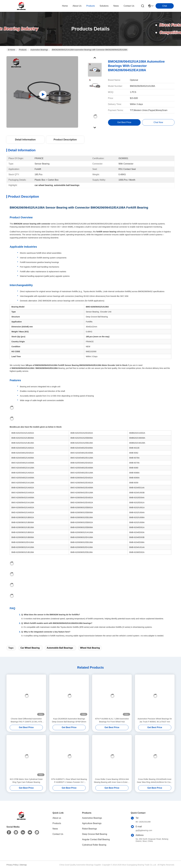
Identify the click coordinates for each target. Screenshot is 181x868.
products (91, 6)
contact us (129, 6)
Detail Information (25, 140)
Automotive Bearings (39, 50)
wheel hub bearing (90, 648)
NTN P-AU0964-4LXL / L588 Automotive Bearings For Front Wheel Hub (112, 720)
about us (77, 6)
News (55, 829)
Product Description (65, 140)
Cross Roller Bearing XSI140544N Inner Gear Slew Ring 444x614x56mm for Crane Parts (155, 781)
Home (65, 6)
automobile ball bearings (60, 648)
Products (23, 50)
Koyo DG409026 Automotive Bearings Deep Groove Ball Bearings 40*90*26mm (69, 720)
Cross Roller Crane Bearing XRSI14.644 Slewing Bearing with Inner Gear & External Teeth (112, 781)
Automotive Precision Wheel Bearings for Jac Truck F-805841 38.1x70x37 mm (155, 720)
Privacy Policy (12, 865)
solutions (104, 6)
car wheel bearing (30, 648)
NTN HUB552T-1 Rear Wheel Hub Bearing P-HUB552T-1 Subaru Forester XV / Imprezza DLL (69, 781)
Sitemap (23, 865)
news (116, 6)
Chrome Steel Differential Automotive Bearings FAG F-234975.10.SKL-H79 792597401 (26, 720)
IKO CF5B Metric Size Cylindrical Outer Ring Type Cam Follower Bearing (26, 781)
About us (57, 818)
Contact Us (58, 834)
